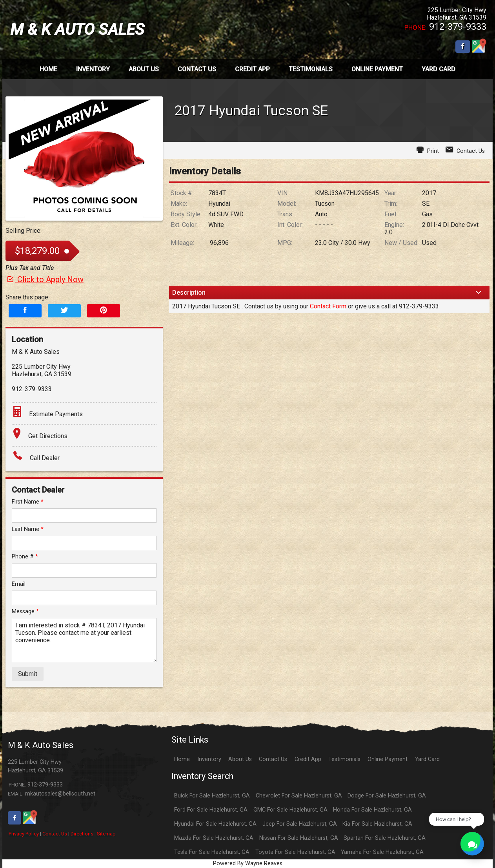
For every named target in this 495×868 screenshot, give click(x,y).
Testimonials (344, 759)
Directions (82, 834)
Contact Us (55, 834)
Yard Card (427, 759)
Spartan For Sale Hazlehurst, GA (385, 838)
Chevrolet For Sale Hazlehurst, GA (299, 796)
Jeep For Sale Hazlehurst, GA (300, 824)
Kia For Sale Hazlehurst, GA (377, 824)
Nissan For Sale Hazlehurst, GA (299, 838)
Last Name (28, 529)
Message (25, 612)
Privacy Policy (24, 834)
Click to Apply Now (45, 279)
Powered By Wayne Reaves (248, 863)
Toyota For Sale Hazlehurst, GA (295, 852)
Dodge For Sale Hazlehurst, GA (387, 796)
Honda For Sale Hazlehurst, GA (372, 810)
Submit (28, 674)
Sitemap (106, 834)
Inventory (209, 759)
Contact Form (328, 306)
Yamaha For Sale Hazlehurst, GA (382, 852)
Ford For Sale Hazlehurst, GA (211, 810)
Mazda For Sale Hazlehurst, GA (214, 838)
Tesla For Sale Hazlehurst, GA (212, 852)
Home (182, 759)
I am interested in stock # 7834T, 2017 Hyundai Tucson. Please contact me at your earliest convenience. (84, 640)
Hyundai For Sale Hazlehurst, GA (215, 824)
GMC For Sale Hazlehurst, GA (290, 810)
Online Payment (388, 759)
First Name (28, 502)
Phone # (25, 557)
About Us (240, 759)
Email (19, 584)
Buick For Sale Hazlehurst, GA (212, 796)
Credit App (308, 759)
